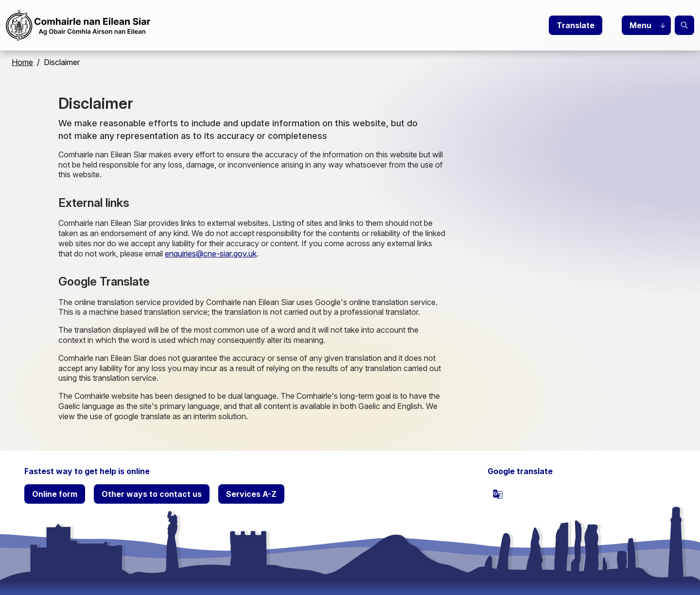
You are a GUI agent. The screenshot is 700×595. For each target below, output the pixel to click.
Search (684, 25)
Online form (55, 494)
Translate (576, 25)
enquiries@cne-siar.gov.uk (211, 254)
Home (22, 62)
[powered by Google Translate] (498, 494)
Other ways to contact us (152, 494)
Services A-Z (251, 494)
